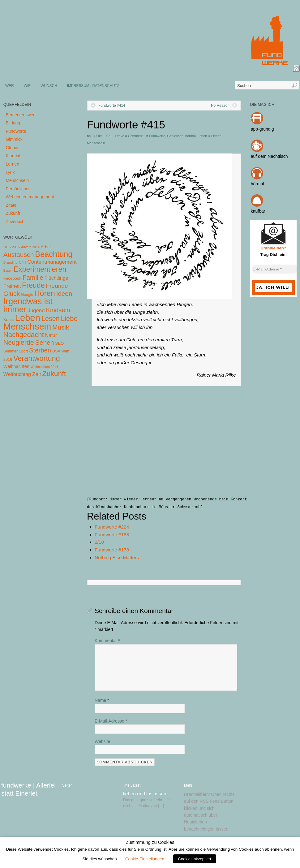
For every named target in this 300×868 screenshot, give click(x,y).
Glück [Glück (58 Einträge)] (12, 294)
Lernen (12, 164)
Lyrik (10, 172)
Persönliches (18, 189)
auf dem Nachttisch (269, 156)
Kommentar (107, 641)
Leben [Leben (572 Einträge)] (28, 318)
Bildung (13, 123)
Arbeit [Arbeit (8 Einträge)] (46, 247)
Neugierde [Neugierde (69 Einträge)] (19, 343)
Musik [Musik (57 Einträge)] (61, 327)
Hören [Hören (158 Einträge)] (45, 293)
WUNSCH (49, 86)
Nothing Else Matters (117, 557)
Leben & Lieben (210, 136)
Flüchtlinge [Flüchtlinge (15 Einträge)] (56, 278)
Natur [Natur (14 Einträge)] (51, 335)
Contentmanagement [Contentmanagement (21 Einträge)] (52, 262)
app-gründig (262, 129)
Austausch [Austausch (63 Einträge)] (19, 255)
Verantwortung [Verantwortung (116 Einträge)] (37, 358)
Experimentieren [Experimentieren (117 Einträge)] (40, 269)
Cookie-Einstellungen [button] (145, 859)
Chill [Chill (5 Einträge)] (23, 262)
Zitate (11, 205)
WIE (27, 86)
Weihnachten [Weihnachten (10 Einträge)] (16, 366)
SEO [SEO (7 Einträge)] (59, 343)
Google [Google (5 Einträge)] (27, 295)
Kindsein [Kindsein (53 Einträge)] (58, 310)
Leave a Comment (129, 136)
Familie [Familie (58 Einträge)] (33, 277)
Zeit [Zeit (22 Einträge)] (37, 374)
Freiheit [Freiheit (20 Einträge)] (12, 286)
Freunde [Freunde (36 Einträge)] (57, 286)
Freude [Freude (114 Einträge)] (33, 285)
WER (10, 86)
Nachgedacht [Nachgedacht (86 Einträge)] (24, 335)
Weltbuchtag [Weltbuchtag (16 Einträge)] (17, 374)
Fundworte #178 (112, 550)
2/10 (99, 542)
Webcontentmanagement (30, 197)
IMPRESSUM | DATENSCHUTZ (93, 86)
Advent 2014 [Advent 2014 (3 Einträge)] (30, 247)
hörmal (191, 136)
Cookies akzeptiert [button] (195, 859)
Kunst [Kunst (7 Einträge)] (9, 320)
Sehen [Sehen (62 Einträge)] (45, 342)
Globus (12, 148)
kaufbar (258, 211)
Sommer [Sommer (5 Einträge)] (11, 351)
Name (102, 700)
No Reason (220, 106)
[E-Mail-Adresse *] (275, 269)
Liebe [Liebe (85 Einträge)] (69, 319)
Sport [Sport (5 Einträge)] (23, 351)
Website (102, 741)
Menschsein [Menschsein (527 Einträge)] (27, 326)
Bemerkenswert (21, 115)
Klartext (13, 156)
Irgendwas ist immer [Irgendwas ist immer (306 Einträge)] (28, 305)
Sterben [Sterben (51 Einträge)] (40, 350)
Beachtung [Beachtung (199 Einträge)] (54, 254)
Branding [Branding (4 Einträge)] (11, 262)
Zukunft (13, 213)
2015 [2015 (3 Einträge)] (7, 247)
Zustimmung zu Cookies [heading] (150, 842)
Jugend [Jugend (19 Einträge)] (36, 311)
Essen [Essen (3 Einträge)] (8, 270)
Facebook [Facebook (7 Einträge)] (12, 278)
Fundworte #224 (112, 527)
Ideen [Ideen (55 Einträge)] (64, 294)
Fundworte (157, 136)
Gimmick (14, 139)
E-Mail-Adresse (111, 721)
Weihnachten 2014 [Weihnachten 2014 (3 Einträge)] (44, 367)
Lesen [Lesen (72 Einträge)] (51, 319)
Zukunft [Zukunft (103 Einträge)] (54, 374)
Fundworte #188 (112, 535)
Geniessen (175, 136)
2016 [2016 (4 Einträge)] (16, 247)
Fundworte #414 (112, 106)
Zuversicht (16, 222)
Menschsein (96, 143)
